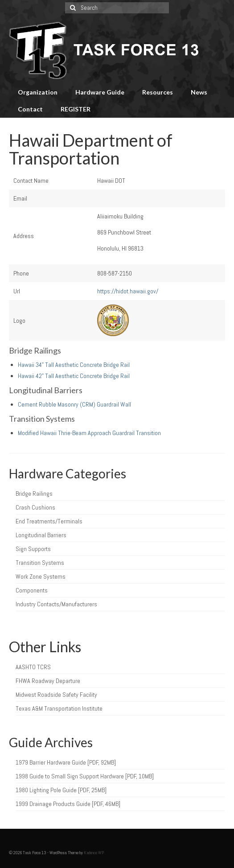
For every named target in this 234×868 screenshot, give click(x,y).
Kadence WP (94, 853)
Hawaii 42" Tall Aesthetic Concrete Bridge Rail (74, 376)
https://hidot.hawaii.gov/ (128, 291)
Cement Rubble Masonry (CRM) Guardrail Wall (74, 404)
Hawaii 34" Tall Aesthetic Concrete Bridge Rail (74, 365)
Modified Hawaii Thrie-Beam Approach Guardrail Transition (89, 433)
